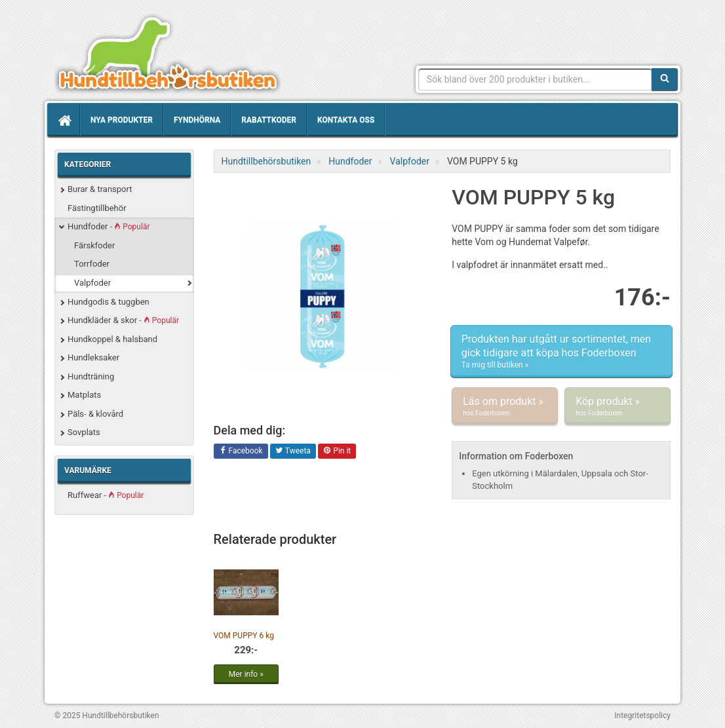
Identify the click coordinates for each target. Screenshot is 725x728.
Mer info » (246, 674)
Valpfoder (92, 283)
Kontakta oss (346, 120)
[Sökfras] (535, 79)
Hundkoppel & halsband (112, 339)
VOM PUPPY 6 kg (244, 636)
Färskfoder (94, 245)
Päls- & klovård (95, 414)
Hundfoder (108, 226)
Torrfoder (92, 264)
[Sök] (665, 79)
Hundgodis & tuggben (108, 302)
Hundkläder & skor (123, 320)
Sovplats (84, 432)
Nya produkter (122, 120)
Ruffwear (106, 495)
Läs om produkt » (505, 406)
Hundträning (91, 376)
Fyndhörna (197, 120)
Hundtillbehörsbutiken (168, 54)
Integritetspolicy (642, 716)
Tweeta (293, 451)
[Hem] (64, 120)
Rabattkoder (269, 120)
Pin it (337, 451)
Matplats (84, 395)
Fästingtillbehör (97, 208)
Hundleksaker (93, 357)
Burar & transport (100, 189)
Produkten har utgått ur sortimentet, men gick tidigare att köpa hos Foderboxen (561, 352)
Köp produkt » (617, 406)
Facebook (241, 451)
